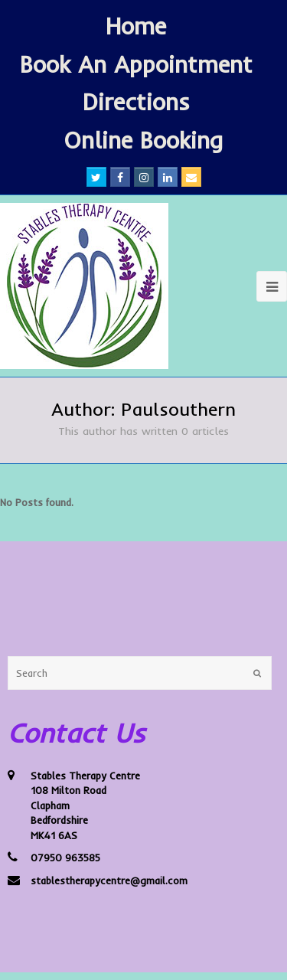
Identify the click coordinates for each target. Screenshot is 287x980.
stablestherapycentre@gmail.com (109, 880)
